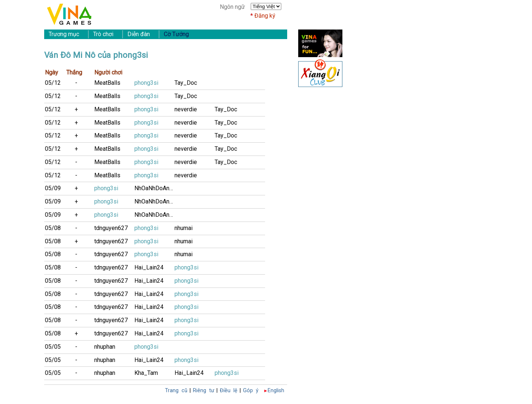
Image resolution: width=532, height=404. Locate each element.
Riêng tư (204, 391)
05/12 (53, 83)
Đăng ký (265, 16)
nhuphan (105, 347)
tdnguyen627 (111, 228)
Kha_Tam (146, 373)
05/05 (53, 347)
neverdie (186, 109)
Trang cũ (176, 391)
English (276, 391)
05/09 (53, 188)
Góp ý (251, 391)
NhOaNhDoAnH (154, 188)
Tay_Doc (186, 83)
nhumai (184, 228)
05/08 (53, 228)
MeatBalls (107, 83)
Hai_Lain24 (149, 267)
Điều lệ (229, 391)
